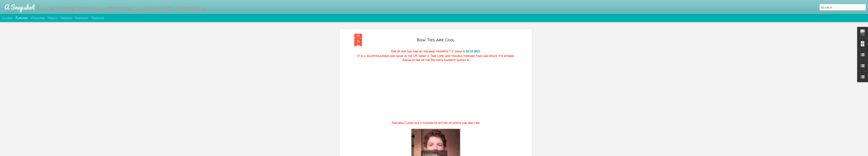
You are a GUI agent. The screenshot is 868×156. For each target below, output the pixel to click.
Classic (7, 18)
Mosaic (53, 18)
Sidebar (66, 18)
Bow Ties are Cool (436, 40)
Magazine (38, 18)
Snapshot (82, 18)
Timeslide (98, 18)
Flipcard (22, 18)
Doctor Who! (473, 51)
